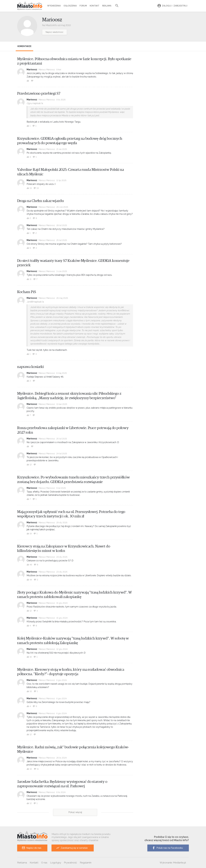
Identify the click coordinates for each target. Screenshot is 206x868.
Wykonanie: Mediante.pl (173, 863)
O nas (44, 863)
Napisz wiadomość (55, 32)
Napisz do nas (32, 848)
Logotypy (56, 863)
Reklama (107, 6)
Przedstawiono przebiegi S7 (39, 93)
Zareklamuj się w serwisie (72, 848)
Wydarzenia (54, 6)
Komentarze (24, 46)
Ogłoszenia (70, 6)
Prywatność (70, 863)
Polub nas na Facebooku (167, 848)
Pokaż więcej (75, 812)
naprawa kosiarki (30, 367)
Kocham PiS (27, 292)
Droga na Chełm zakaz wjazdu (40, 201)
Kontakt (94, 6)
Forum (83, 6)
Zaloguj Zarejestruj (172, 6)
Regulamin (86, 863)
